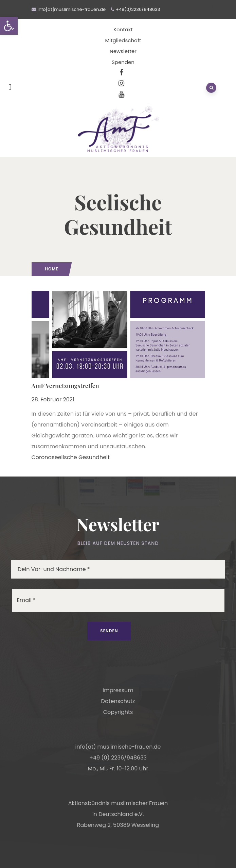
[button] (9, 26)
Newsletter (123, 51)
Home (52, 269)
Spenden (123, 62)
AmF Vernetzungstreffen (65, 386)
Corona (42, 457)
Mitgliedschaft (123, 40)
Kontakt (123, 29)
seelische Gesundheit (81, 457)
